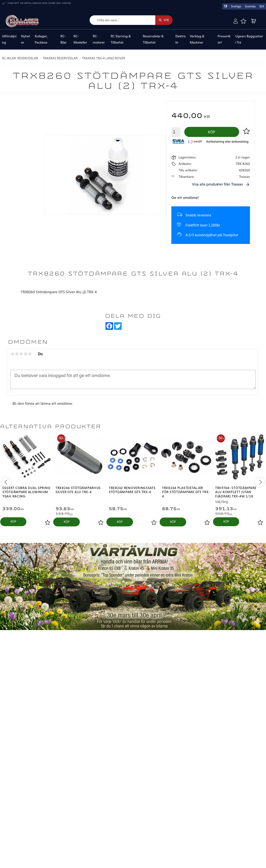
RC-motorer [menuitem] (99, 39)
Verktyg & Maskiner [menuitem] (197, 39)
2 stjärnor (17, 355)
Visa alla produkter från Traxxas (217, 186)
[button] (243, 21)
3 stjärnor (21, 355)
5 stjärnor (30, 355)
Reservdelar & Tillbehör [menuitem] (153, 39)
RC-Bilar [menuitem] (64, 39)
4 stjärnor (25, 355)
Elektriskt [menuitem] (181, 39)
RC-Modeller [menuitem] (80, 39)
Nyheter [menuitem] (26, 39)
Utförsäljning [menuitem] (9, 39)
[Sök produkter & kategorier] (119, 20)
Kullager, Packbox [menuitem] (41, 39)
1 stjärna (12, 355)
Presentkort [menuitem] (224, 39)
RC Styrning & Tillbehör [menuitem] (121, 39)
